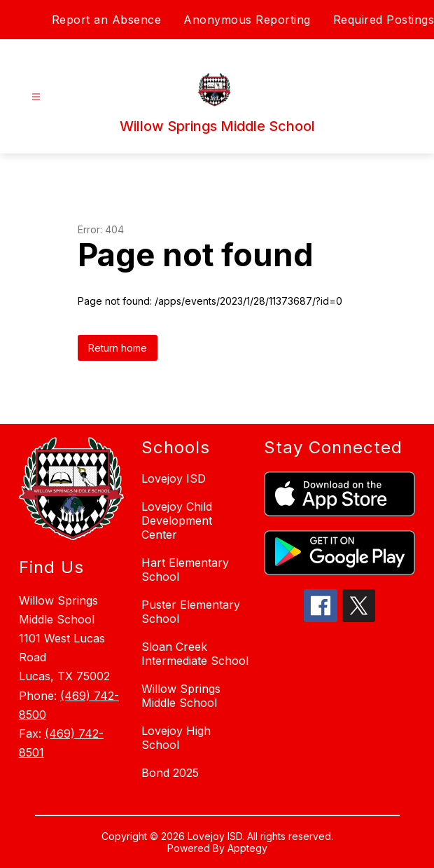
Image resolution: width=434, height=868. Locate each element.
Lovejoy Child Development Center (177, 521)
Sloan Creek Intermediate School (195, 654)
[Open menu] (36, 97)
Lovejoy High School (176, 738)
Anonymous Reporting (247, 20)
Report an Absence (107, 20)
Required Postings (384, 20)
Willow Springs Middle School (181, 696)
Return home (118, 348)
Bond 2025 (170, 773)
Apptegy (247, 848)
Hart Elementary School (185, 570)
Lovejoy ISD (174, 478)
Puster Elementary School (191, 612)
